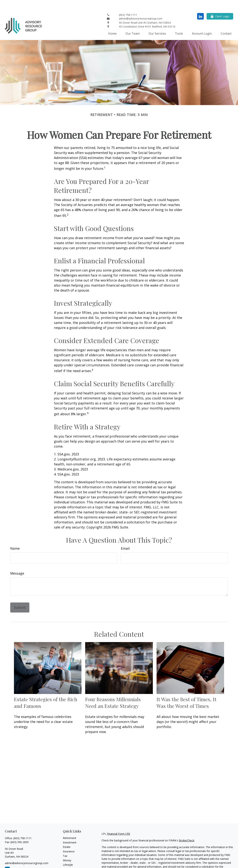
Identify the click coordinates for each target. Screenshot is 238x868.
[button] (112, 22)
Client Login (220, 5)
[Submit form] (20, 596)
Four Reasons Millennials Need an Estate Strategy (113, 691)
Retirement (70, 827)
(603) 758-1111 (22, 827)
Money (67, 849)
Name (15, 537)
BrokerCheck (187, 829)
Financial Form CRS (119, 823)
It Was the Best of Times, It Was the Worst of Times (186, 691)
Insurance (69, 840)
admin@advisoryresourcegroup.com (27, 852)
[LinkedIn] (200, 5)
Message (17, 562)
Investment (70, 831)
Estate (67, 836)
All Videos (69, 863)
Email (125, 537)
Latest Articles (71, 858)
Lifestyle (68, 854)
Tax (65, 845)
